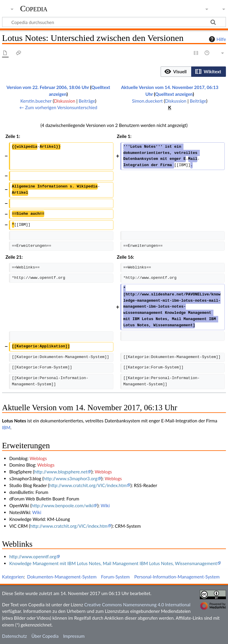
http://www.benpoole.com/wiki (62, 505)
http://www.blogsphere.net (61, 472)
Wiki (105, 505)
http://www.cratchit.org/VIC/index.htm (88, 485)
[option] (176, 71)
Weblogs (38, 458)
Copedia (34, 9)
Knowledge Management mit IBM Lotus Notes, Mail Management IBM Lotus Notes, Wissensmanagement (113, 563)
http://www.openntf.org (33, 556)
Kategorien (13, 577)
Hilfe (217, 39)
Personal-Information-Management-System (177, 577)
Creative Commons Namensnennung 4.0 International (137, 605)
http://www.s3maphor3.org (71, 478)
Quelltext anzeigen (174, 94)
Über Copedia (45, 636)
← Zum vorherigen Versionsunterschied (58, 107)
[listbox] (193, 71)
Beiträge (87, 101)
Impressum (74, 636)
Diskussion (65, 101)
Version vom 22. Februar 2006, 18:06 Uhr (48, 87)
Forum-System (115, 577)
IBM (6, 427)
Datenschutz (15, 636)
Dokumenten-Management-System (62, 577)
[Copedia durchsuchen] (114, 22)
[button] (176, 71)
